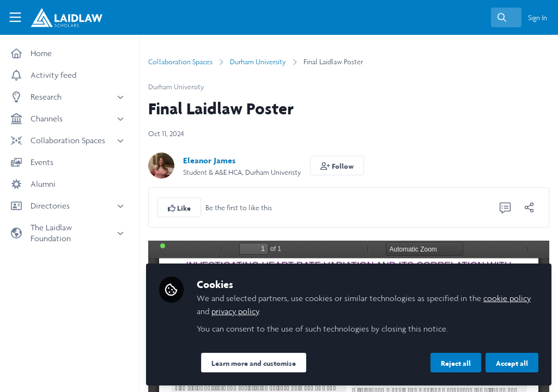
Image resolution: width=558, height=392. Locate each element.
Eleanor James (209, 160)
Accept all (512, 363)
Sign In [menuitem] (538, 18)
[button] (337, 166)
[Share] (529, 207)
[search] (506, 17)
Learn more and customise (254, 363)
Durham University (258, 62)
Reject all (456, 363)
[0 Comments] (505, 207)
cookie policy (507, 298)
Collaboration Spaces (180, 62)
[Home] (60, 17)
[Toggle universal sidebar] (15, 17)
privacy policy (235, 311)
